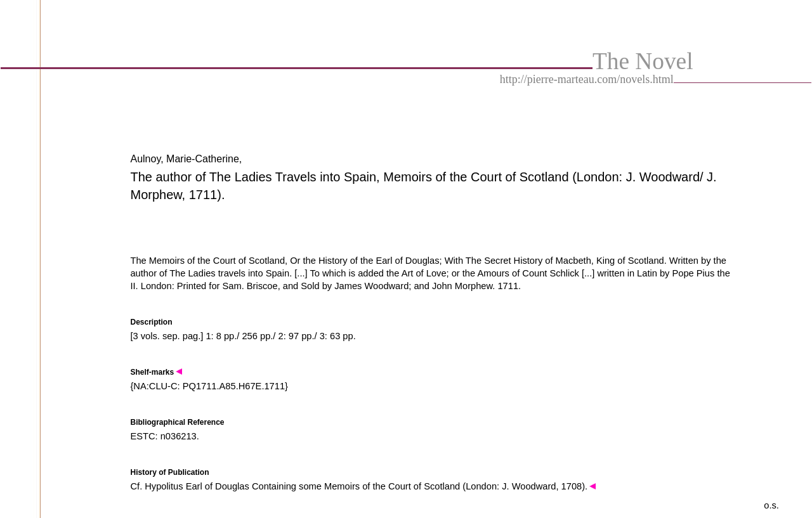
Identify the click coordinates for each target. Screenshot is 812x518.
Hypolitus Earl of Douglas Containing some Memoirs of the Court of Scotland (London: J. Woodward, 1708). (370, 486)
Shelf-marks (156, 372)
